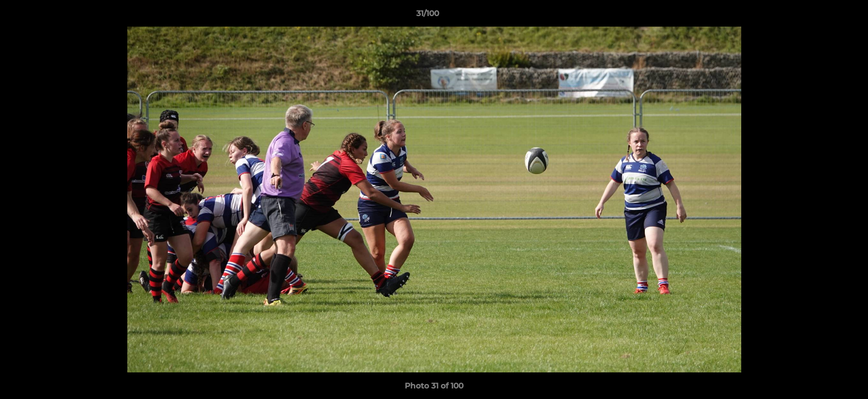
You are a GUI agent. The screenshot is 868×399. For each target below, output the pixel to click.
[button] (821, 16)
